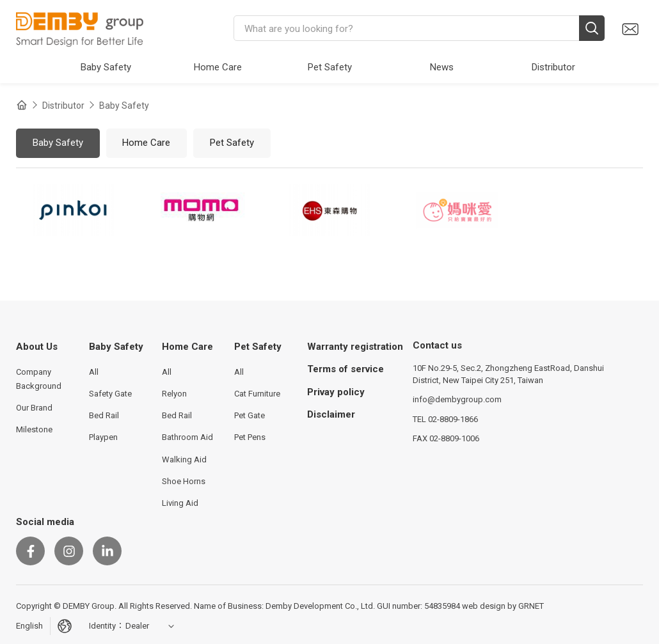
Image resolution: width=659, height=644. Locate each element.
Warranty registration (355, 347)
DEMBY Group (80, 29)
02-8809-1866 (453, 419)
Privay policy (336, 392)
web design (484, 606)
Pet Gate (250, 415)
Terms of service (345, 369)
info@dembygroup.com (457, 399)
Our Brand (34, 408)
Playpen (103, 437)
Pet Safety (232, 143)
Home (22, 105)
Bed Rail (104, 415)
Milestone (34, 429)
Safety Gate (110, 394)
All (94, 372)
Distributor (63, 106)
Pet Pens (250, 437)
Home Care (146, 143)
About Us (37, 347)
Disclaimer (331, 414)
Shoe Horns (184, 481)
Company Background (39, 379)
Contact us (630, 29)
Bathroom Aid (187, 437)
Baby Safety (124, 106)
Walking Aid (184, 459)
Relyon (174, 394)
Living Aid (180, 503)
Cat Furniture (257, 394)
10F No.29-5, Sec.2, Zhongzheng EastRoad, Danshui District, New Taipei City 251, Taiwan (508, 374)
